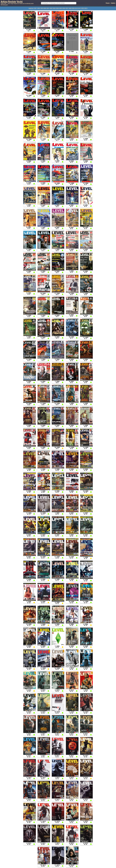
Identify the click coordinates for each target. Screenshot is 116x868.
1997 (35, 8)
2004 (57, 8)
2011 (80, 8)
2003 (54, 8)
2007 (67, 8)
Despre (108, 3)
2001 (48, 8)
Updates (113, 3)
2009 (73, 8)
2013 (86, 8)
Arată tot (31, 8)
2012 (83, 8)
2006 (64, 8)
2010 (76, 8)
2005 (61, 8)
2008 (70, 8)
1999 (42, 8)
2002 (51, 8)
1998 (38, 8)
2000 (45, 8)
